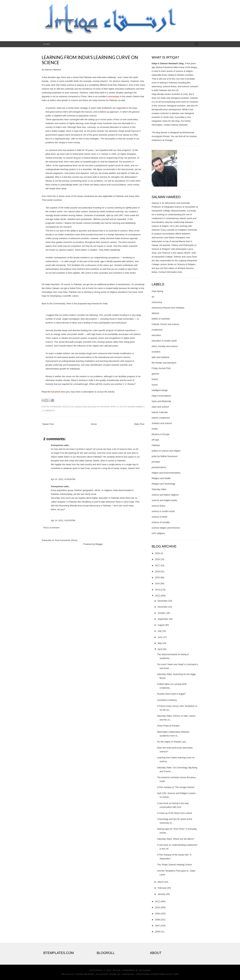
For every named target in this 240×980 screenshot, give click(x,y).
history (155, 379)
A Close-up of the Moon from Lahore (174, 813)
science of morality (161, 522)
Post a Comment (51, 528)
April (160, 649)
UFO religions (158, 533)
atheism (155, 313)
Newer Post (48, 424)
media (155, 429)
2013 (157, 590)
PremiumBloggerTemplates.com (157, 974)
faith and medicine (160, 357)
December (163, 601)
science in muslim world (163, 511)
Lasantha (128, 974)
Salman (155, 203)
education (156, 335)
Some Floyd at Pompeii (168, 726)
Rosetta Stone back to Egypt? (171, 694)
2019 (157, 553)
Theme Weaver (84, 974)
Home (47, 44)
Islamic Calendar (160, 412)
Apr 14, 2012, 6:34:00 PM (63, 479)
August (161, 625)
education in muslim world (164, 341)
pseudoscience (159, 467)
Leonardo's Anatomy (167, 700)
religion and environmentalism (166, 473)
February (162, 888)
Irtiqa (116, 970)
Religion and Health (161, 478)
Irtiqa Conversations (161, 396)
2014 (157, 583)
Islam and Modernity (161, 401)
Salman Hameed (135, 407)
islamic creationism (161, 418)
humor (155, 385)
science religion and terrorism (166, 528)
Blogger (99, 544)
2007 (157, 926)
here (180, 272)
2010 (157, 907)
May (160, 643)
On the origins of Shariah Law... (172, 742)
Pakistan (57, 407)
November (163, 607)
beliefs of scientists (161, 319)
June (160, 637)
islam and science (160, 407)
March (161, 882)
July (160, 631)
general (155, 374)
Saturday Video (159, 489)
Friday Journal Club (161, 368)
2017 (157, 565)
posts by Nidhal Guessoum (165, 456)
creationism (157, 330)
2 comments (48, 410)
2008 (157, 920)
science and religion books (164, 500)
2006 (157, 932)
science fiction (158, 506)
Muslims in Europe (161, 434)
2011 (157, 901)
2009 (157, 914)
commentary (113, 96)
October (161, 613)
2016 (157, 571)
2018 (157, 559)
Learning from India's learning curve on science (90, 60)
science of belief (159, 517)
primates (156, 462)
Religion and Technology (163, 484)
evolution (156, 352)
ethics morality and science (165, 346)
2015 (157, 577)
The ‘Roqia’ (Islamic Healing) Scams (174, 865)
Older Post (139, 424)
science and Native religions (165, 495)
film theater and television (164, 363)
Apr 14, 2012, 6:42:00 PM (63, 520)
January (161, 894)
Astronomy (157, 302)
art (153, 297)
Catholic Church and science (165, 324)
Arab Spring (157, 291)
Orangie (169, 140)
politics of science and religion (79, 407)
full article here (58, 392)
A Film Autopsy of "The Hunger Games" (176, 787)
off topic (155, 440)
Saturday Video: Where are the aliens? (176, 839)
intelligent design (160, 390)
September (163, 619)
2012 (157, 596)
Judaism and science (162, 423)
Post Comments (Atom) (66, 540)
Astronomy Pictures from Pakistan (168, 308)
